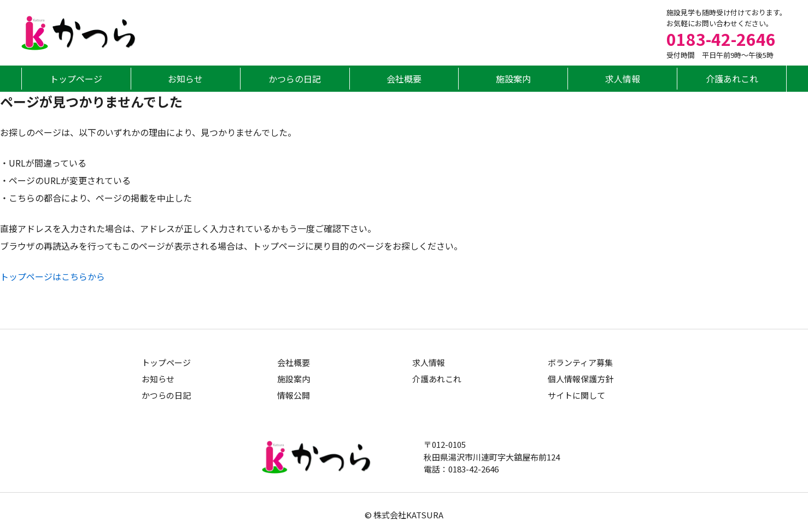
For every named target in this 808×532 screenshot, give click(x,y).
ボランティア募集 (580, 362)
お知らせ (185, 79)
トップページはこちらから (52, 276)
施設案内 (513, 79)
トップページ (76, 79)
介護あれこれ (732, 79)
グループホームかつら (79, 33)
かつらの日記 (295, 79)
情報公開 (294, 395)
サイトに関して (576, 395)
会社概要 (404, 79)
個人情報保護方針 (581, 379)
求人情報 (623, 79)
